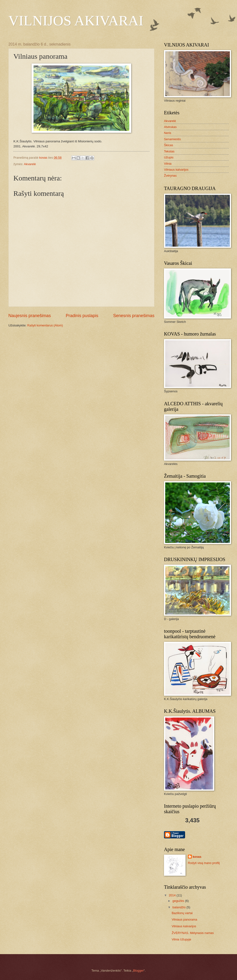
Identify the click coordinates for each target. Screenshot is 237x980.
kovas (197, 857)
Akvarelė (30, 164)
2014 (173, 895)
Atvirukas (170, 127)
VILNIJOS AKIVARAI (76, 21)
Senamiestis (172, 139)
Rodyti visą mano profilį (204, 863)
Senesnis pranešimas (134, 316)
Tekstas (169, 151)
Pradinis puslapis (82, 316)
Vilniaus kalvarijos (176, 170)
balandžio (179, 907)
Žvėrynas (170, 176)
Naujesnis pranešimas (30, 316)
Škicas (169, 145)
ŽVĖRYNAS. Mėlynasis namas (193, 933)
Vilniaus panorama (184, 919)
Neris (168, 133)
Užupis (169, 157)
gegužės (179, 901)
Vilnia (168, 164)
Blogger (138, 971)
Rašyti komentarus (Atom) (45, 325)
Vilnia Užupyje (181, 939)
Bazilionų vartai (182, 913)
